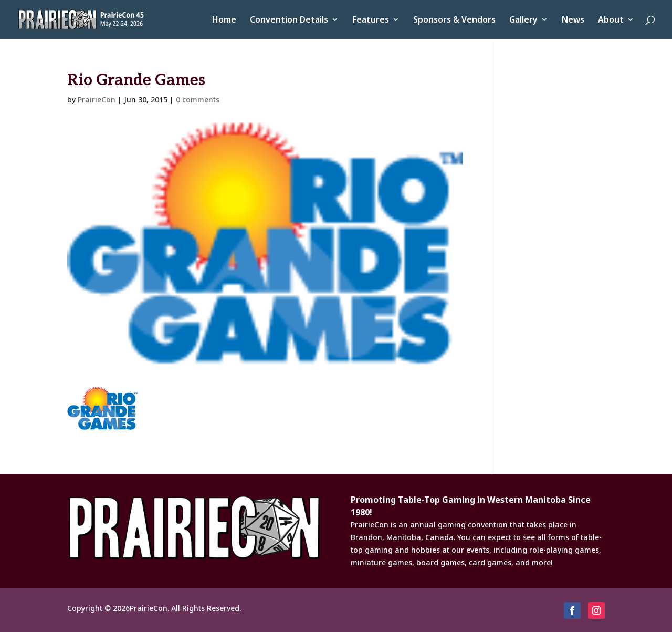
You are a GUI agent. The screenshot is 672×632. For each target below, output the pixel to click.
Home (224, 20)
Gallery (523, 20)
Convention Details (289, 20)
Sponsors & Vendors (454, 20)
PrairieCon (97, 100)
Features (371, 20)
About (611, 20)
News (573, 20)
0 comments (198, 100)
